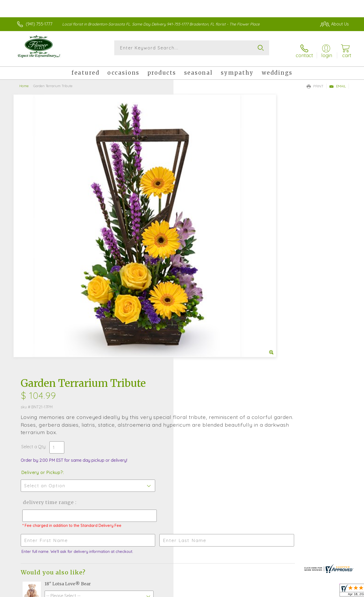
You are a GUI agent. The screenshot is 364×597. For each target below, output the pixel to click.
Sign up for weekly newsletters (233, 424)
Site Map (335, 591)
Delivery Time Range (209, 221)
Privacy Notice (264, 591)
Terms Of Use (232, 591)
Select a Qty (195, 166)
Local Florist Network (302, 591)
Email (338, 81)
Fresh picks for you (146, 425)
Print (315, 81)
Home (24, 81)
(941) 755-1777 (39, 24)
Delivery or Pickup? (203, 192)
